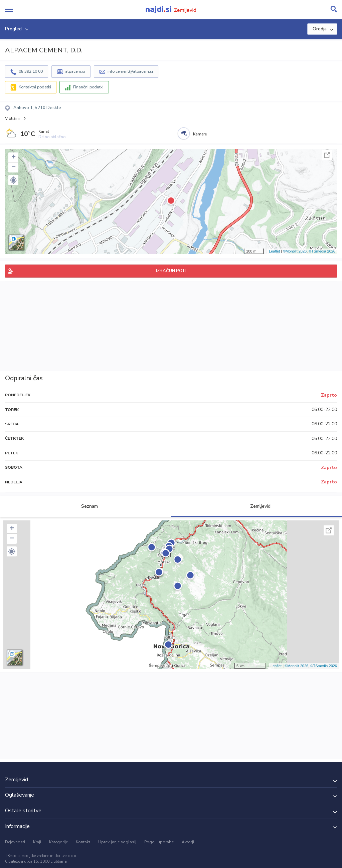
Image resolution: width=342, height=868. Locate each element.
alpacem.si (75, 71)
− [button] (14, 167)
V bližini (12, 118)
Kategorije (58, 842)
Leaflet (274, 251)
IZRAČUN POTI (171, 271)
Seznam (86, 506)
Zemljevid (256, 506)
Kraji (37, 842)
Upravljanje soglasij (117, 842)
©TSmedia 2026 (322, 251)
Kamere (200, 134)
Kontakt (83, 842)
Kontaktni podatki (35, 87)
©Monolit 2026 (295, 251)
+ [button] (14, 157)
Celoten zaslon (327, 155)
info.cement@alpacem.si (130, 71)
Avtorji (188, 842)
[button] (13, 180)
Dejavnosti (15, 842)
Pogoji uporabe (159, 842)
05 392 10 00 (31, 71)
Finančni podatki (88, 87)
